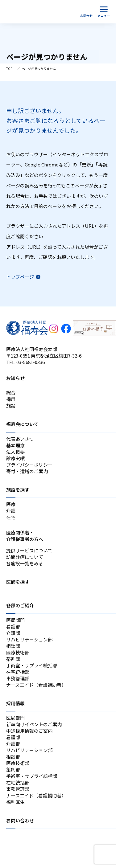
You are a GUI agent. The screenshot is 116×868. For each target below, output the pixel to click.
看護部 (13, 626)
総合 (11, 393)
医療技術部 (18, 652)
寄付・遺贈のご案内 (27, 471)
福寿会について (22, 424)
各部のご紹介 (20, 605)
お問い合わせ (20, 820)
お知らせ (15, 378)
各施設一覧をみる (25, 563)
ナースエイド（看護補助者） (36, 685)
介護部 (13, 633)
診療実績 (15, 458)
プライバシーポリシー (29, 465)
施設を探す (18, 490)
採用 (11, 399)
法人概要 (15, 452)
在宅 (11, 517)
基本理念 (15, 445)
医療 (11, 504)
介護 (11, 511)
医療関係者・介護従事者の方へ (25, 536)
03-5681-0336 (31, 362)
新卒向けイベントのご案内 (34, 724)
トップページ (20, 277)
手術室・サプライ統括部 (32, 665)
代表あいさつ (20, 439)
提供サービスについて (29, 550)
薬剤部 (13, 659)
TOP (9, 69)
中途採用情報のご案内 (29, 731)
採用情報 (15, 703)
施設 (11, 405)
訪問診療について (25, 557)
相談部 (13, 646)
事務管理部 (18, 678)
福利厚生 (15, 802)
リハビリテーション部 (29, 639)
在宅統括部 (18, 672)
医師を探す (18, 582)
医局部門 (15, 620)
